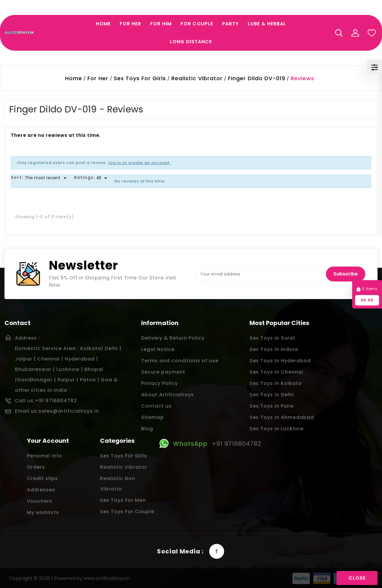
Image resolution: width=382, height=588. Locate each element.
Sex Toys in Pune (272, 406)
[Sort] (47, 178)
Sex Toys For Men (123, 500)
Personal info (44, 456)
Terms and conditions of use (180, 361)
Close (357, 578)
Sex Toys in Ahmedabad (282, 417)
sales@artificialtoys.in (69, 411)
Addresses (41, 490)
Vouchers (40, 501)
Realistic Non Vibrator (118, 484)
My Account (355, 33)
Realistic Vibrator (124, 467)
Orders (36, 467)
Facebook (217, 551)
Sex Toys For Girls (124, 456)
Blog (147, 429)
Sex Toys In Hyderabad (280, 361)
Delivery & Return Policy (173, 338)
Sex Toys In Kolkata (276, 383)
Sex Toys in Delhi (272, 395)
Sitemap (153, 417)
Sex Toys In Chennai (276, 372)
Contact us (156, 406)
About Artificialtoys (168, 395)
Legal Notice (158, 349)
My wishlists (43, 512)
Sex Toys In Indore (274, 349)
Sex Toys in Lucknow (277, 429)
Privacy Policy (160, 383)
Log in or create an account (140, 163)
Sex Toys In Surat (272, 338)
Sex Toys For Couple (127, 512)
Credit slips (42, 478)
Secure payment (163, 372)
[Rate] (103, 178)
